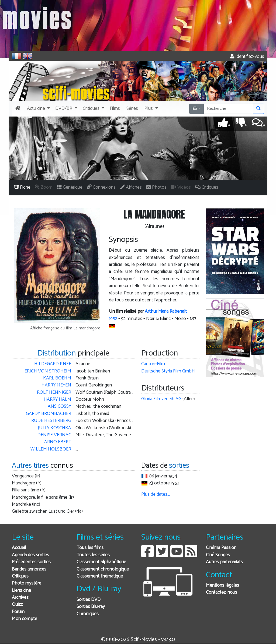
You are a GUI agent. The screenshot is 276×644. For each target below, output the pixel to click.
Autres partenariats (224, 562)
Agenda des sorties (30, 555)
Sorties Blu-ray (91, 607)
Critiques (20, 576)
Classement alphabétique (101, 562)
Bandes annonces (29, 569)
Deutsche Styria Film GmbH (168, 371)
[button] (38, 109)
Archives (20, 598)
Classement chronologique (103, 569)
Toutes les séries (93, 555)
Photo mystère (27, 583)
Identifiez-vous (247, 57)
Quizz (17, 605)
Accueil (19, 548)
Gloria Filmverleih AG (161, 399)
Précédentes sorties (31, 562)
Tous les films (90, 548)
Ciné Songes (218, 555)
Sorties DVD (89, 600)
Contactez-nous (222, 592)
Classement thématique (100, 576)
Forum (18, 612)
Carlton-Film (153, 364)
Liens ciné (21, 591)
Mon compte (25, 619)
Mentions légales (222, 585)
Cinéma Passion (221, 548)
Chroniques (88, 614)
